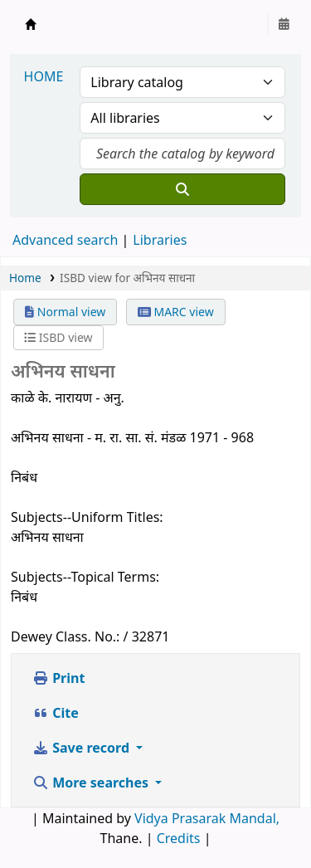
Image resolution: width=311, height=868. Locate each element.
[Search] (182, 189)
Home (25, 278)
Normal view (65, 312)
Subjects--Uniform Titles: (87, 517)
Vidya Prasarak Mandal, (207, 818)
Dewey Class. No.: (65, 636)
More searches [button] (92, 783)
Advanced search (65, 240)
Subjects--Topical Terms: (85, 577)
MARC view (176, 312)
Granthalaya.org (31, 24)
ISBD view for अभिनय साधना (127, 278)
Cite (56, 713)
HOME (44, 76)
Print (58, 678)
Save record (83, 748)
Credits (179, 838)
